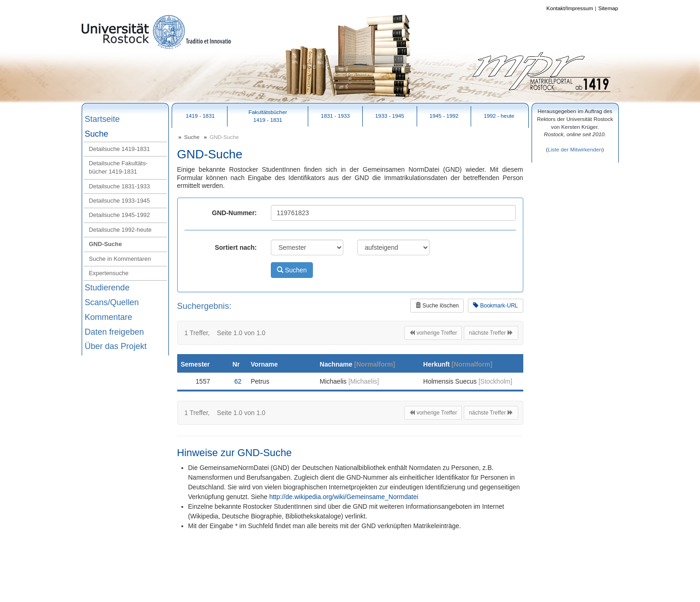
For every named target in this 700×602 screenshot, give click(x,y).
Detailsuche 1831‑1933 (120, 186)
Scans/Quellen (112, 302)
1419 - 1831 (200, 116)
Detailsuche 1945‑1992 (120, 215)
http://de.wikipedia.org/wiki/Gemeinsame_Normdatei (344, 497)
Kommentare (109, 317)
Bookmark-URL (495, 306)
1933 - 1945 (390, 116)
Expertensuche (109, 273)
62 (238, 381)
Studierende (107, 288)
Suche (97, 134)
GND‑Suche (106, 244)
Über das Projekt (116, 346)
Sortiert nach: (236, 247)
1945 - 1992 (444, 116)
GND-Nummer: (234, 213)
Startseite (102, 119)
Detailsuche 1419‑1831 (120, 149)
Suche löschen (437, 306)
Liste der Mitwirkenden (575, 149)
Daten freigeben (114, 332)
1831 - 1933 (335, 116)
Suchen (292, 270)
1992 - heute (499, 116)
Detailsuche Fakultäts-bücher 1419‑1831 (118, 167)
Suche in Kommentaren (120, 259)
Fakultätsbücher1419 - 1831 (268, 116)
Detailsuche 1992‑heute (120, 230)
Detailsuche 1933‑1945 (120, 201)
